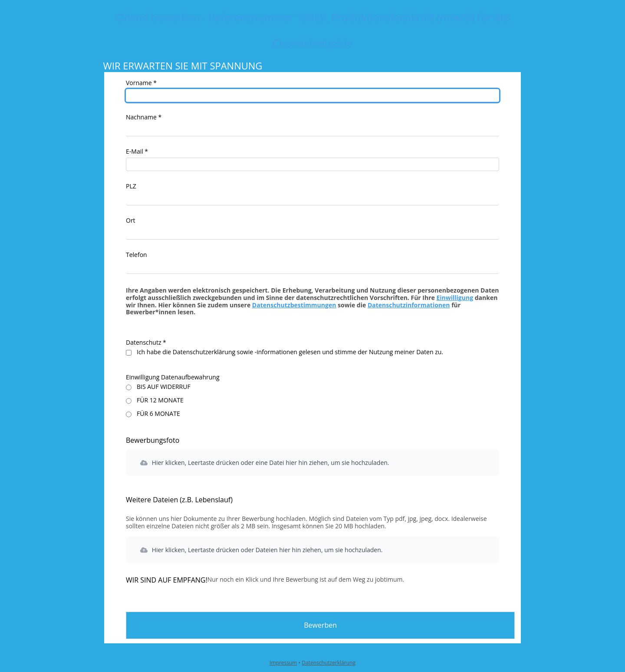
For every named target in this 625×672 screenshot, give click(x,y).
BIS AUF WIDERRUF (164, 387)
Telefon (137, 255)
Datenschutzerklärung (329, 663)
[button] (312, 463)
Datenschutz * (146, 342)
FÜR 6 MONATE (158, 414)
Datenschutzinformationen (409, 305)
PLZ (131, 186)
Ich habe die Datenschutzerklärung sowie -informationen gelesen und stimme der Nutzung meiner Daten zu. (290, 352)
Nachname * (144, 117)
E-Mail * (137, 151)
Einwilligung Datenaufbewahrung (173, 377)
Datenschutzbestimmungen (294, 305)
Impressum (283, 663)
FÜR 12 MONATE (160, 400)
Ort (131, 220)
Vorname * (141, 83)
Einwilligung (455, 298)
